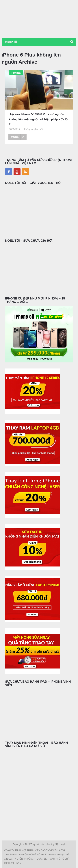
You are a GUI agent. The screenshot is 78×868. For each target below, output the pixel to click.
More (17, 137)
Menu (9, 42)
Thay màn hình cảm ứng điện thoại (48, 844)
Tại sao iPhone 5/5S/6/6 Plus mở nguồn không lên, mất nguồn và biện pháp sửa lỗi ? (39, 119)
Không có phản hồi (33, 129)
